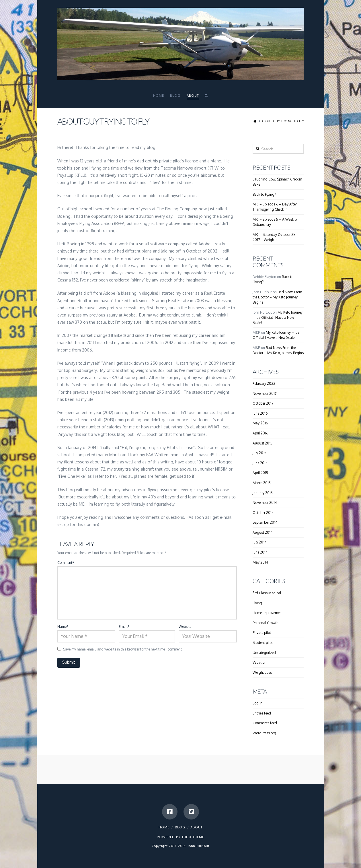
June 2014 (260, 552)
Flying (257, 603)
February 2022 (264, 383)
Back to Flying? (264, 194)
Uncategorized (264, 653)
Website (185, 627)
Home (164, 827)
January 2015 (263, 493)
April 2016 (260, 433)
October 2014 (263, 513)
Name (63, 627)
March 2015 (262, 483)
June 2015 (260, 463)
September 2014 (265, 522)
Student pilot (263, 643)
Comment (66, 563)
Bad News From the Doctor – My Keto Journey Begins (277, 297)
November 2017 (265, 394)
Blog (180, 827)
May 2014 (260, 562)
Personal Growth (265, 623)
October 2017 (263, 403)
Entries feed (262, 713)
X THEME (197, 837)
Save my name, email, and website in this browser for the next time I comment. (123, 649)
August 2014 (263, 532)
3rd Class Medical (267, 593)
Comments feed (265, 723)
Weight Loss (262, 672)
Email (124, 627)
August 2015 (263, 443)
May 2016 (260, 423)
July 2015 (259, 453)
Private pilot (262, 633)
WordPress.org (264, 733)
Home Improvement (268, 613)
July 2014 (259, 542)
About (196, 827)
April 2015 (260, 473)
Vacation (259, 662)
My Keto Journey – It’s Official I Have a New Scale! (278, 318)
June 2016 (260, 413)
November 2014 (265, 503)
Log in (257, 703)
